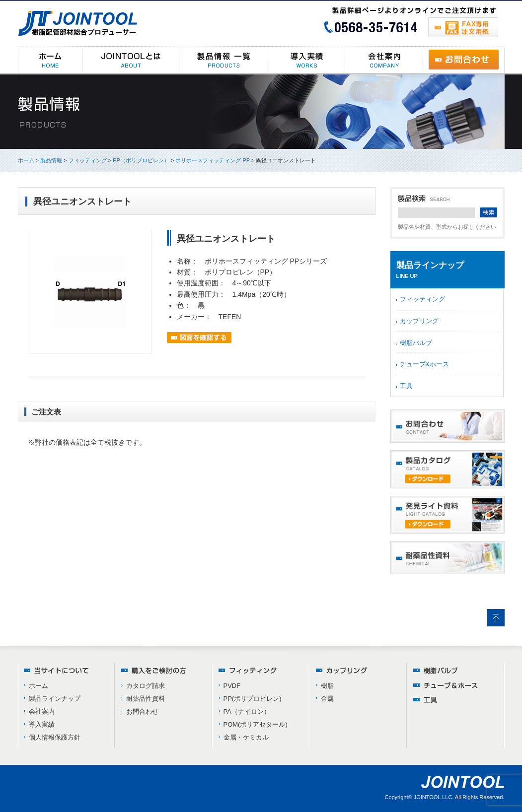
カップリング (419, 321)
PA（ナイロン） (247, 711)
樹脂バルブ (416, 343)
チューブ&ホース (425, 364)
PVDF (232, 686)
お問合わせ (142, 711)
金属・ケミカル (246, 737)
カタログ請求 (146, 686)
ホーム (26, 160)
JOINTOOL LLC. (434, 797)
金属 (327, 699)
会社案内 (42, 711)
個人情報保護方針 (55, 737)
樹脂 (327, 686)
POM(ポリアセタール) (256, 724)
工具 (406, 386)
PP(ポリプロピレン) (253, 699)
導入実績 (42, 724)
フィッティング (422, 299)
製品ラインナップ (55, 699)
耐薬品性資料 (146, 699)
